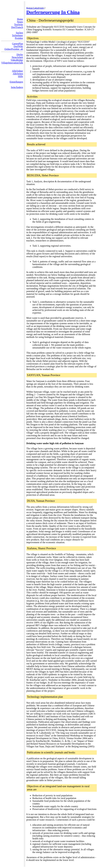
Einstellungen (16, 82)
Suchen (19, 33)
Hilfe (21, 76)
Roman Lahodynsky (35, 8)
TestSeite (18, 24)
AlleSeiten (18, 74)
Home (20, 19)
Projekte (19, 38)
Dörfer (20, 55)
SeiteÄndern (17, 87)
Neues (20, 22)
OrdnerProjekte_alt (14, 49)
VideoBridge (17, 60)
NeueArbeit (17, 57)
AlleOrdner (17, 71)
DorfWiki (18, 46)
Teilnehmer (17, 35)
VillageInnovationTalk (12, 63)
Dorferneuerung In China (53, 12)
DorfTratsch (17, 27)
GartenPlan (18, 44)
